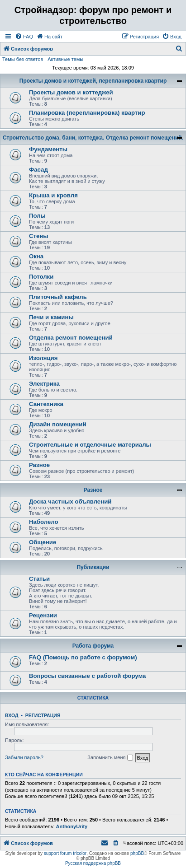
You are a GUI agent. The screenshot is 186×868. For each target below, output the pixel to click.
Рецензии (43, 615)
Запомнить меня (110, 758)
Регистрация (43, 715)
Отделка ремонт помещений (71, 338)
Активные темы (65, 59)
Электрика (44, 384)
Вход (12, 715)
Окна (36, 256)
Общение (43, 542)
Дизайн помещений (58, 424)
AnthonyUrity (72, 826)
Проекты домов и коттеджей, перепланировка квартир (93, 81)
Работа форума (93, 646)
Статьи (39, 579)
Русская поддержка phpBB (93, 863)
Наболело (44, 522)
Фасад (38, 170)
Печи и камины (51, 317)
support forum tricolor (65, 853)
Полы (37, 216)
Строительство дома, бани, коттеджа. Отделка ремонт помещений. (93, 138)
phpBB (137, 853)
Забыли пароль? (24, 757)
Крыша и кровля (53, 195)
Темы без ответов (23, 59)
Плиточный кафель (58, 297)
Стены (39, 236)
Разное (39, 465)
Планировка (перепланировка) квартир (87, 113)
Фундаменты (48, 149)
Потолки (41, 277)
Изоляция (43, 358)
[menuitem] (24, 37)
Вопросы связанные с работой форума (87, 676)
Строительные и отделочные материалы (90, 445)
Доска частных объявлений (70, 502)
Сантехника (46, 404)
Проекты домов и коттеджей (71, 92)
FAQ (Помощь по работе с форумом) (83, 657)
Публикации (93, 567)
